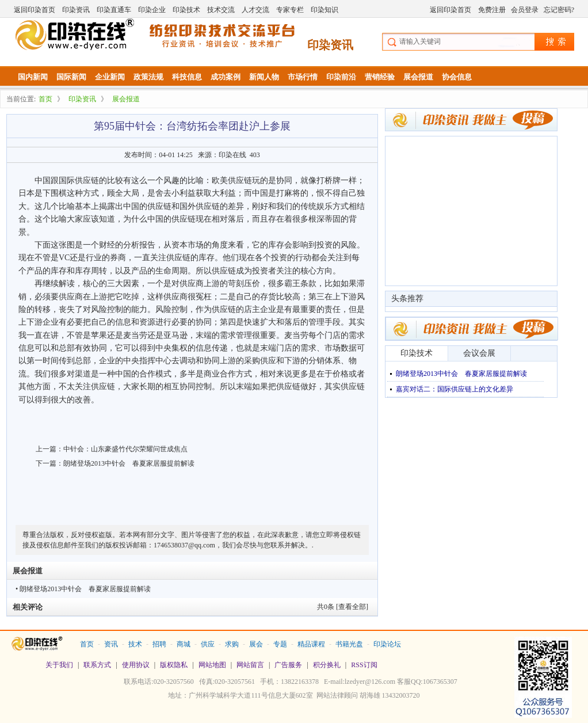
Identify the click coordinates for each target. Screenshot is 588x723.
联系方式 (97, 665)
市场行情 (303, 77)
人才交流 (255, 10)
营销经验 (380, 77)
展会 (256, 644)
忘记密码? (559, 10)
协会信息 (457, 77)
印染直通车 (114, 10)
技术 (135, 644)
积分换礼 (327, 665)
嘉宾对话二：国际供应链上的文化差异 (455, 389)
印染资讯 (76, 10)
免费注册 (492, 10)
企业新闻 (110, 77)
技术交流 (221, 10)
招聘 (159, 644)
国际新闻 (71, 77)
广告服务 (288, 665)
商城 (184, 644)
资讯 (111, 644)
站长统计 (294, 712)
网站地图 (212, 665)
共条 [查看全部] (343, 607)
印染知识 (324, 10)
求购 (232, 644)
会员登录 (525, 10)
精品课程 (311, 644)
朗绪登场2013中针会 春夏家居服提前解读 (129, 463)
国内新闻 (33, 77)
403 (255, 155)
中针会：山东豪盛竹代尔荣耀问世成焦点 (125, 449)
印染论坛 (387, 644)
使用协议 (136, 665)
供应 (208, 644)
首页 (45, 99)
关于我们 (59, 665)
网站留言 (250, 665)
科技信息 (187, 77)
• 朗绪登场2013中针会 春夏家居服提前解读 (83, 589)
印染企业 (152, 10)
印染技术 (186, 10)
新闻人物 (264, 77)
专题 (280, 644)
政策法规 (148, 77)
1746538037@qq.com (184, 545)
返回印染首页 (35, 10)
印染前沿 (341, 77)
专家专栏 (290, 10)
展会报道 (418, 77)
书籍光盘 (349, 644)
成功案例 (226, 77)
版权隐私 (174, 665)
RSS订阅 (364, 665)
